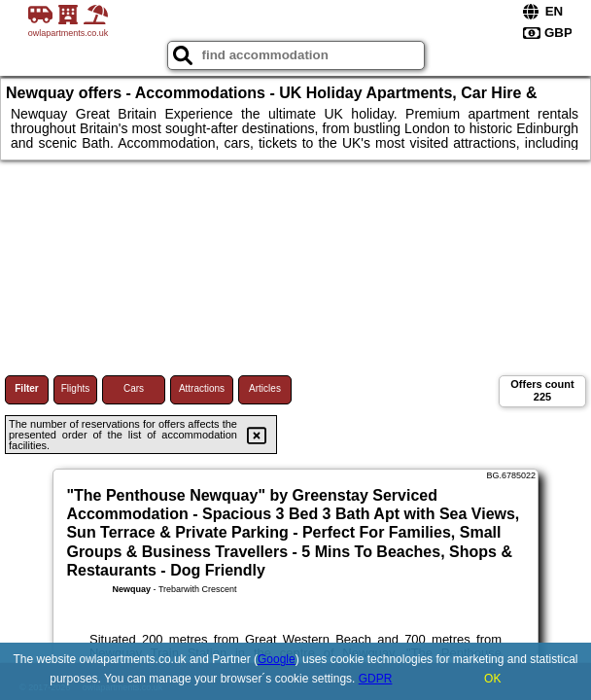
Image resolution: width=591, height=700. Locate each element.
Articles (265, 388)
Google (277, 659)
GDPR (376, 679)
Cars (134, 388)
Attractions (202, 388)
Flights (75, 388)
